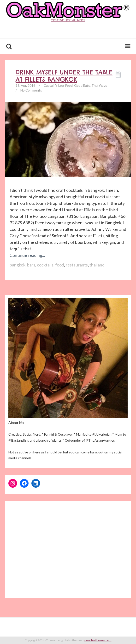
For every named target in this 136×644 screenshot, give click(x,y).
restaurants (77, 265)
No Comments (31, 90)
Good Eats (82, 85)
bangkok (18, 265)
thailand (97, 265)
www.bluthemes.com (98, 640)
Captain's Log (54, 85)
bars (31, 265)
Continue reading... (27, 255)
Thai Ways (99, 85)
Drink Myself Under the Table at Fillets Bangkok (64, 76)
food (60, 265)
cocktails (45, 265)
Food (69, 85)
